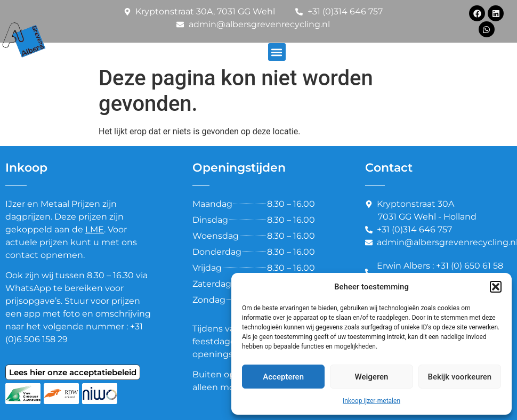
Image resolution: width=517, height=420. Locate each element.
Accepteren (283, 377)
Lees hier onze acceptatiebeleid (73, 372)
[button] (496, 287)
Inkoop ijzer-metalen (371, 401)
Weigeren (372, 377)
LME (95, 229)
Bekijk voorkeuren (459, 377)
